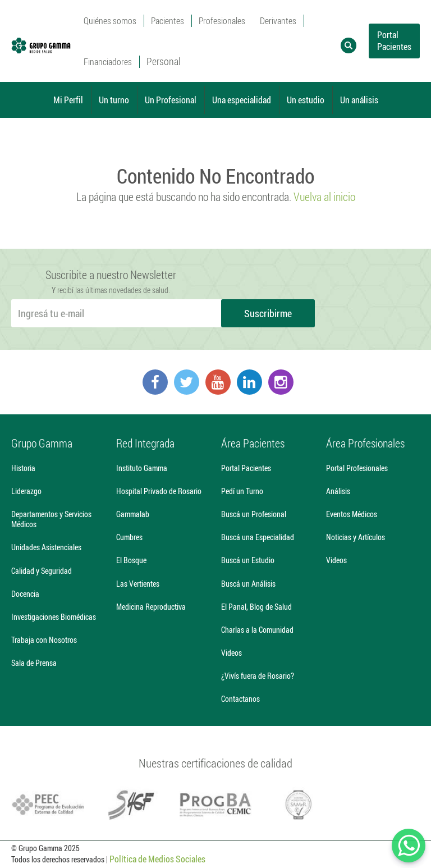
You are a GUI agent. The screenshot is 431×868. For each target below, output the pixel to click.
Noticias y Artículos (356, 537)
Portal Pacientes (394, 40)
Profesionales (222, 20)
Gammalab (133, 514)
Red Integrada (145, 443)
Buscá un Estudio (248, 560)
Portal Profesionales (357, 468)
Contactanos (240, 699)
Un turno (114, 100)
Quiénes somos (110, 20)
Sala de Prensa (34, 663)
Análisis (338, 491)
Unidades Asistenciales (46, 547)
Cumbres (129, 537)
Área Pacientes (253, 443)
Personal (164, 61)
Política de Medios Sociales (157, 859)
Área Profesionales (365, 443)
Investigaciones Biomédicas (54, 617)
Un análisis (359, 100)
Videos (231, 653)
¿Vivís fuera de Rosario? (258, 676)
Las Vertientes (138, 584)
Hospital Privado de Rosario (159, 491)
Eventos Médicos (352, 514)
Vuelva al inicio (324, 197)
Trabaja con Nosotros (44, 640)
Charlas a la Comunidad (257, 630)
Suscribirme (268, 313)
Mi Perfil (68, 100)
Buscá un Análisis (248, 584)
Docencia (25, 594)
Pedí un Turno (242, 491)
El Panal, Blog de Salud (256, 607)
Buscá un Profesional (254, 514)
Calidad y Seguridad (42, 571)
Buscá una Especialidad (258, 537)
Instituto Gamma (142, 468)
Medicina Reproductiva (151, 607)
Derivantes (278, 20)
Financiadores (108, 61)
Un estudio (306, 100)
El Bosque (131, 560)
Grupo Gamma (42, 443)
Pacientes (168, 20)
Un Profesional (171, 100)
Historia (23, 468)
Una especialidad (242, 100)
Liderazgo (26, 491)
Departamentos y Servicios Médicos (51, 519)
